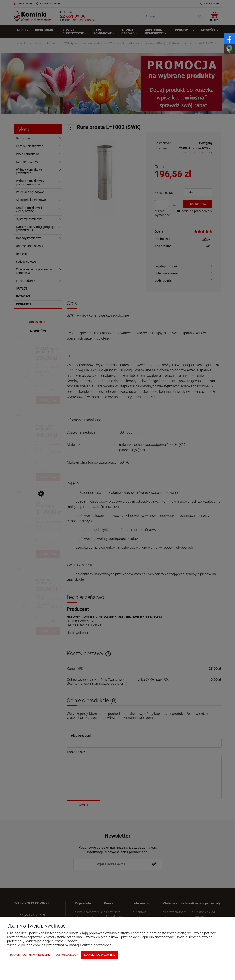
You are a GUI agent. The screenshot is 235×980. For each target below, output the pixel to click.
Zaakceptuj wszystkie (99, 955)
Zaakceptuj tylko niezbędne (30, 955)
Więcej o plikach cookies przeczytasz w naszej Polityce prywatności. (60, 945)
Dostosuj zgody (67, 955)
